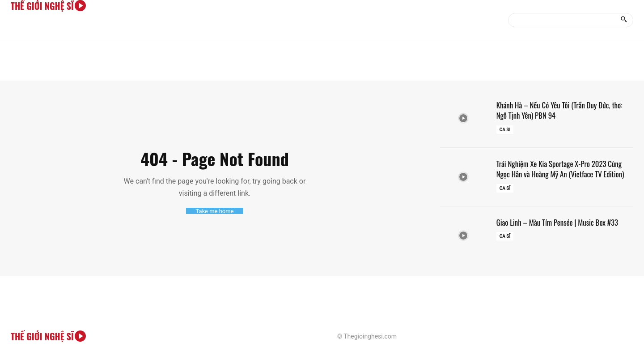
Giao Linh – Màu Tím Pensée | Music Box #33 (562, 222)
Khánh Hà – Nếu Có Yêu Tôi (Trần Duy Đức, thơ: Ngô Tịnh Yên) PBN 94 (564, 110)
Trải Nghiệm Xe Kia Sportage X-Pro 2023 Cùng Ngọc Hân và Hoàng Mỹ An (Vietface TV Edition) (565, 169)
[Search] (624, 20)
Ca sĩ (505, 130)
